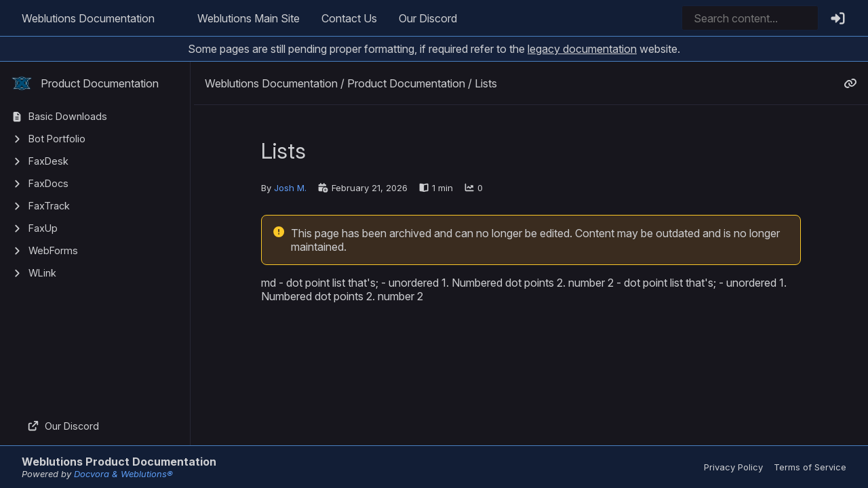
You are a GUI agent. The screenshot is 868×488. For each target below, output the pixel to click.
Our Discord (428, 18)
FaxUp (43, 228)
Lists (486, 83)
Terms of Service (810, 467)
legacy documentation (582, 49)
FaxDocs (48, 183)
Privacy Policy (733, 467)
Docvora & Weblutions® (123, 474)
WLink (42, 273)
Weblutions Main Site (249, 18)
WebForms (53, 250)
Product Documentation (85, 83)
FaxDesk (48, 161)
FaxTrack (49, 206)
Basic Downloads (68, 116)
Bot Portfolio (57, 139)
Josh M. (290, 188)
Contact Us (349, 18)
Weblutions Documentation (88, 18)
